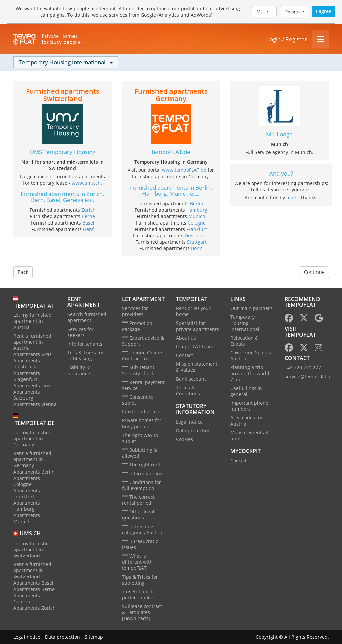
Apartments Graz (33, 354)
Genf (88, 229)
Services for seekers (81, 332)
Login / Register (287, 39)
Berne (88, 216)
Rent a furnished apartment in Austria (32, 342)
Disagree (294, 12)
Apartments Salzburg (27, 395)
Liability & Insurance (79, 370)
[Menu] (321, 39)
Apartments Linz (32, 385)
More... (264, 12)
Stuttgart (197, 242)
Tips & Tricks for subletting (140, 580)
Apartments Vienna (35, 404)
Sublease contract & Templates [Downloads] (142, 612)
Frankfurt (197, 229)
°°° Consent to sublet (138, 400)
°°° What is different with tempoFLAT (137, 562)
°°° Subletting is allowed (140, 453)
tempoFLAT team (195, 346)
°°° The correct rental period (138, 500)
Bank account (191, 379)
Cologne (197, 223)
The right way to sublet (140, 438)
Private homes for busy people (142, 423)
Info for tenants (85, 344)
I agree (324, 11)
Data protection (193, 430)
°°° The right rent (141, 465)
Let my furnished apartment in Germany (33, 438)
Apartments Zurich (35, 608)
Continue (314, 272)
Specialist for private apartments (198, 326)
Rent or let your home (193, 311)
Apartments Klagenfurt (27, 376)
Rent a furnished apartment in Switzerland (32, 570)
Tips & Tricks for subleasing (86, 356)
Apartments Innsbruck (27, 364)
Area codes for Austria (247, 421)
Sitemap (94, 637)
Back (23, 272)
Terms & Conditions (188, 390)
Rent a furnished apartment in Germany (32, 459)
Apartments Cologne (27, 481)
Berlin (197, 204)
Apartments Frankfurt (27, 493)
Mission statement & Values (197, 367)
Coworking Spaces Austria (251, 356)
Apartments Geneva (27, 599)
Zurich (88, 210)
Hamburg (197, 210)
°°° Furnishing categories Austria (142, 529)
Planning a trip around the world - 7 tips (251, 373)
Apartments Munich (27, 518)
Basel (88, 223)
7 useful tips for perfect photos (140, 595)
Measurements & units (250, 435)
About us (186, 338)
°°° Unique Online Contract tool (142, 356)
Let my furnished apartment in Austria (33, 321)
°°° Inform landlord (143, 473)
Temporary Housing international (245, 323)
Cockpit (238, 461)
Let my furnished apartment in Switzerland (33, 550)
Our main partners (251, 308)
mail (291, 197)
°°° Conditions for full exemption (141, 485)
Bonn (197, 248)
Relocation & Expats (244, 341)
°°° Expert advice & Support (143, 341)
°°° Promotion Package (137, 326)
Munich (197, 216)
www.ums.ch (86, 183)
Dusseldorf (197, 235)
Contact (184, 355)
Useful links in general (246, 391)
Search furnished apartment (87, 317)
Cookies (184, 439)
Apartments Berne (34, 589)
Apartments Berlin (34, 472)
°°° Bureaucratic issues (140, 544)
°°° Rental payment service (143, 385)
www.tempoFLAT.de (184, 170)
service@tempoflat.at (308, 376)
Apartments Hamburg (27, 506)
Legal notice (189, 422)
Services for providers (135, 311)
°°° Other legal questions (138, 515)
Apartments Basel (33, 583)
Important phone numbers (249, 406)
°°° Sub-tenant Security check (138, 370)
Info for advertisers (143, 412)
